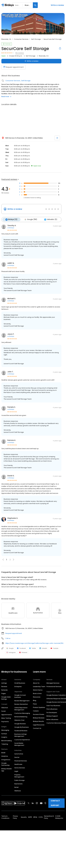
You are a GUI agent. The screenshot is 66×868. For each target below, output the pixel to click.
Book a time (37, 693)
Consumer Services (21, 39)
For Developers (52, 712)
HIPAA (35, 817)
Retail (16, 787)
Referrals (4, 690)
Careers (36, 711)
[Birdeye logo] (8, 5)
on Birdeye (11, 228)
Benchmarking (7, 740)
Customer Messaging (22, 713)
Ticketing (5, 744)
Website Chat (19, 720)
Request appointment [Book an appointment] (13, 67)
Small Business (20, 683)
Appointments (7, 714)
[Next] (60, 610)
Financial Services (21, 761)
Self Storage (36, 39)
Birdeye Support (52, 716)
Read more (6, 97)
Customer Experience (22, 740)
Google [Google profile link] (10, 648)
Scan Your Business (53, 705)
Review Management (22, 701)
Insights (4, 737)
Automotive (19, 754)
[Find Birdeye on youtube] (41, 803)
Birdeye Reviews (39, 718)
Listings (4, 683)
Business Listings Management (21, 735)
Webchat (5, 708)
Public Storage (19, 780)
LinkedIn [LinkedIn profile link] (43, 648)
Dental (17, 757)
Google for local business (20, 696)
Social (3, 711)
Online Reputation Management (21, 709)
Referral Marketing (21, 717)
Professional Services (54, 686)
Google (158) (30, 219)
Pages (4, 693)
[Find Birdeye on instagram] (37, 803)
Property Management (19, 776)
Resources (37, 697)
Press (35, 704)
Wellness (18, 791)
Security (24, 817)
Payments (5, 721)
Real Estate (18, 784)
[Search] (35, 5)
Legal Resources (39, 725)
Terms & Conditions (5, 817)
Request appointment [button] (14, 633)
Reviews (4, 686)
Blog (35, 700)
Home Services (20, 768)
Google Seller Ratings (6, 698)
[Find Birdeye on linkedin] (33, 803)
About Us (36, 683)
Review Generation (21, 704)
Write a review (57, 5)
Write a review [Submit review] (31, 61)
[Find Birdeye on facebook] (24, 803)
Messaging (5, 730)
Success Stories (39, 714)
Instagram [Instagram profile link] (11, 652)
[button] (13, 559)
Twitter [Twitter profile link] (33, 648)
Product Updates (39, 707)
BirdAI (3, 753)
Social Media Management (19, 744)
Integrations (6, 760)
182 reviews (20, 53)
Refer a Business (52, 719)
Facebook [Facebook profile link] (21, 648)
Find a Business (52, 709)
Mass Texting (6, 718)
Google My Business (22, 727)
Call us (8, 638)
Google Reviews (20, 724)
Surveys (4, 734)
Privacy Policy (15, 817)
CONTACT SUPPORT (55, 803)
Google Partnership (5, 764)
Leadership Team (39, 686)
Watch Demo (38, 690)
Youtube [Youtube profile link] (54, 648)
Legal (16, 771)
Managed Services (53, 683)
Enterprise (18, 686)
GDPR (30, 817)
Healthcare (18, 764)
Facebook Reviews (21, 731)
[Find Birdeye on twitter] (29, 803)
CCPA (41, 817)
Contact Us (37, 728)
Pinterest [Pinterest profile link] (23, 652)
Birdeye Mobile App (7, 770)
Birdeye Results (38, 721)
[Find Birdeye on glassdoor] (45, 803)
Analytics (5, 756)
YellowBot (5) (50, 219)
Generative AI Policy (49, 817)
